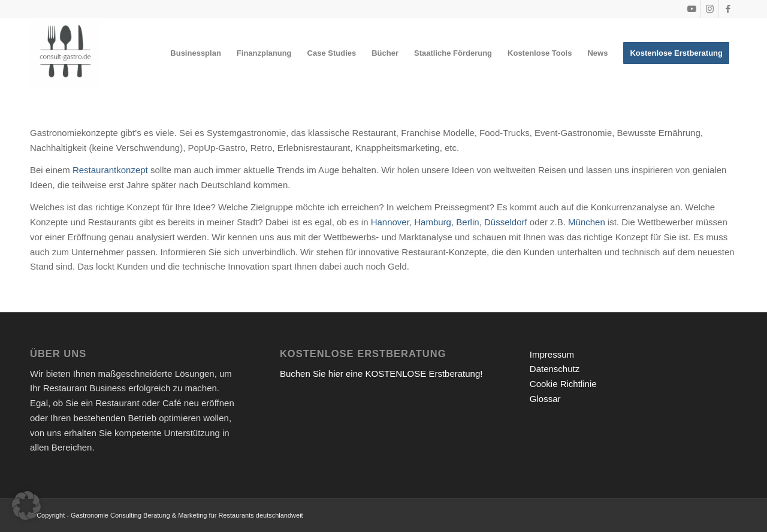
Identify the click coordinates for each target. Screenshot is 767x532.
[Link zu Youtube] (692, 9)
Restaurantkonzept (110, 170)
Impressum (552, 354)
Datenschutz (555, 369)
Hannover (390, 222)
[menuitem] (196, 53)
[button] (26, 506)
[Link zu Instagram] (710, 9)
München (587, 222)
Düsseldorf (506, 222)
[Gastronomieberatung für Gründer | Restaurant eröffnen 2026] (65, 53)
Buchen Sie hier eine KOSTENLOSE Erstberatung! (381, 374)
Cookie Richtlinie (563, 384)
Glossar (545, 399)
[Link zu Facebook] (728, 9)
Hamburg (433, 222)
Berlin (467, 222)
